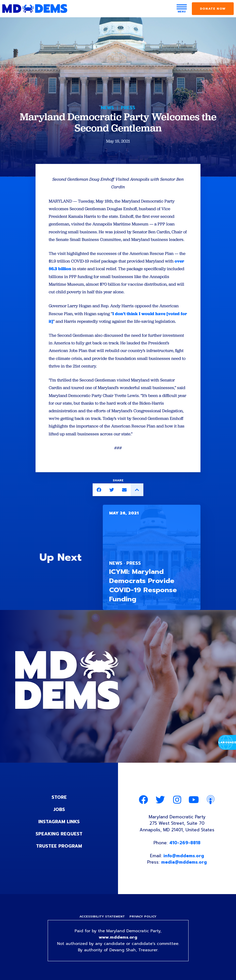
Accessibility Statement (102, 916)
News (107, 108)
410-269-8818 (185, 843)
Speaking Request (59, 834)
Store (59, 797)
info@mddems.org (184, 856)
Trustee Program (59, 846)
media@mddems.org (184, 862)
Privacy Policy (143, 916)
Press (128, 108)
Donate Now (213, 9)
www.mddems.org (118, 937)
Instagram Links (59, 822)
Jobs (59, 809)
